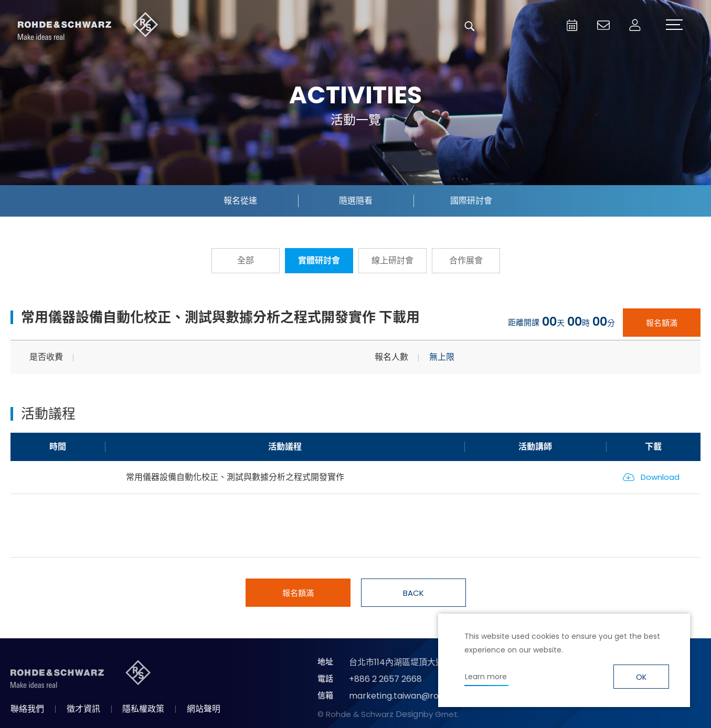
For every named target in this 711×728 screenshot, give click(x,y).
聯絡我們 (27, 709)
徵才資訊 (83, 709)
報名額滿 (662, 323)
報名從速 (240, 201)
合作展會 (466, 260)
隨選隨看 (356, 201)
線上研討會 (392, 260)
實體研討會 (319, 260)
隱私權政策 (143, 709)
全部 (246, 260)
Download (660, 477)
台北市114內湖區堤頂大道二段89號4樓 (421, 662)
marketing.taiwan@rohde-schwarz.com (432, 696)
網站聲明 (204, 709)
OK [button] (641, 677)
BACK (413, 593)
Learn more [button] (486, 677)
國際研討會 (471, 201)
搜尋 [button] (470, 26)
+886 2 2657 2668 (385, 679)
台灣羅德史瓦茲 (88, 26)
